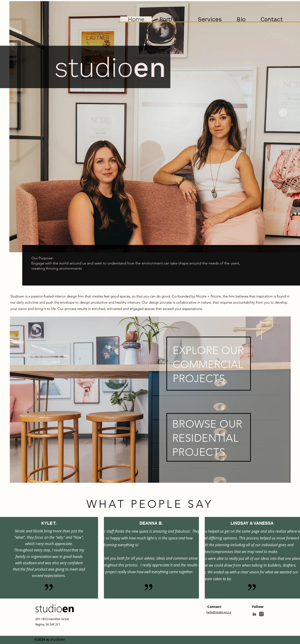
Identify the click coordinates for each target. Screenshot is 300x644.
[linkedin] (254, 614)
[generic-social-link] (261, 614)
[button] (171, 19)
